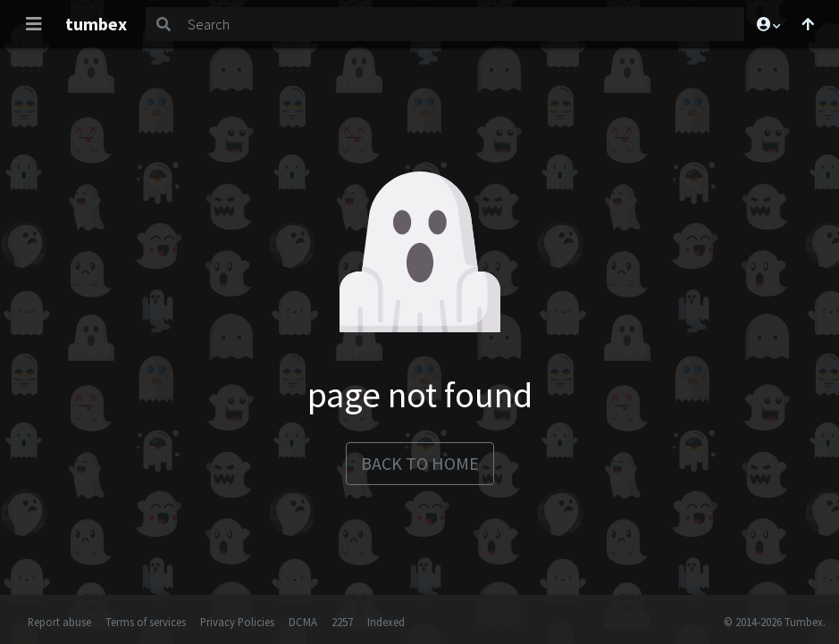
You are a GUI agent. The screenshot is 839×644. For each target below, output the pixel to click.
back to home (420, 463)
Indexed (386, 622)
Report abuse (59, 622)
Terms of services (146, 622)
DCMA (303, 622)
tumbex (96, 24)
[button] (768, 24)
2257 (342, 622)
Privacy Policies (237, 622)
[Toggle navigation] (34, 24)
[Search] (462, 24)
